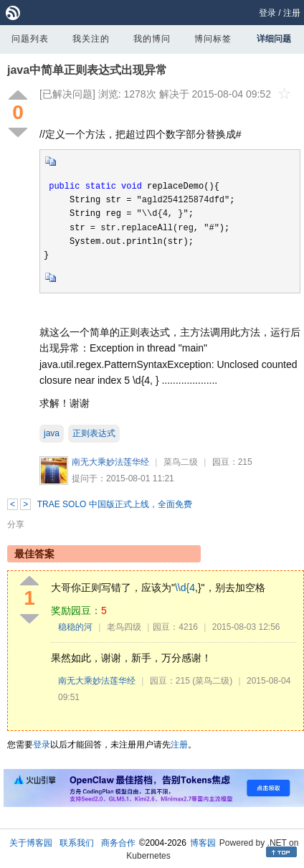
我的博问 (152, 39)
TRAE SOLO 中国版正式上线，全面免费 (115, 504)
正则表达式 (94, 433)
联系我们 (77, 843)
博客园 (203, 843)
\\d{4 (185, 588)
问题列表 (30, 39)
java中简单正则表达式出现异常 (87, 70)
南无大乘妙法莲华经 (110, 462)
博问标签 (213, 39)
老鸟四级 (124, 627)
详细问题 (274, 39)
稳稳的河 (75, 627)
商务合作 (118, 843)
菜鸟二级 (181, 462)
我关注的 (91, 39)
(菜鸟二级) (212, 681)
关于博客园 (31, 843)
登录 (267, 13)
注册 (292, 13)
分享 (16, 524)
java (52, 433)
